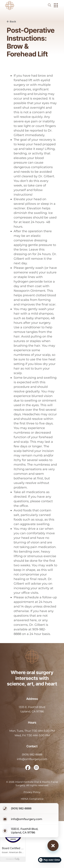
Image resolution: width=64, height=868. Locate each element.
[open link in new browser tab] (28, 767)
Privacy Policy (32, 792)
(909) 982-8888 (32, 755)
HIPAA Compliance (32, 799)
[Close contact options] (53, 846)
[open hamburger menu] (56, 6)
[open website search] (52, 5)
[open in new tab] (32, 709)
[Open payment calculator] (50, 860)
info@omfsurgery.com (32, 759)
